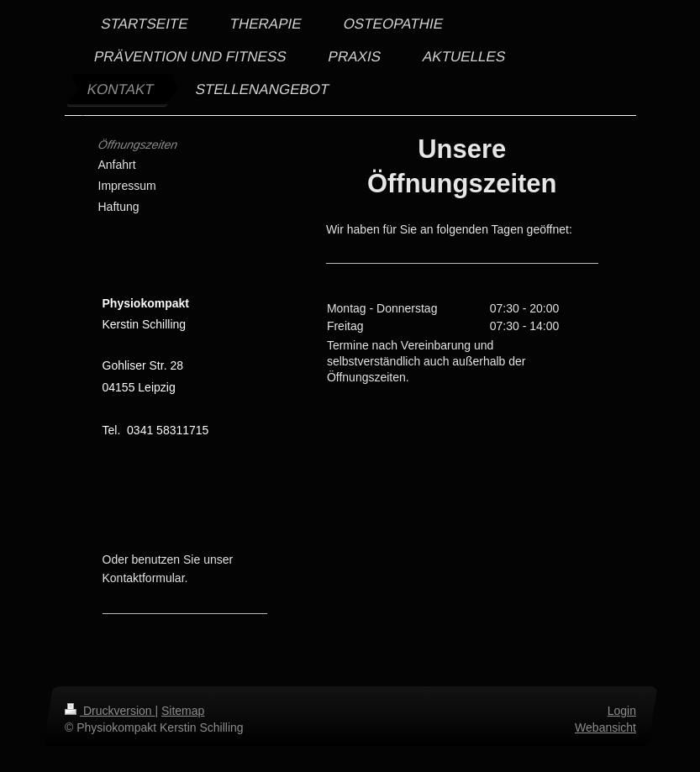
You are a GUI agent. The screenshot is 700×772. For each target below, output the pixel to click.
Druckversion (110, 711)
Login (621, 711)
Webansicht (605, 727)
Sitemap (183, 711)
